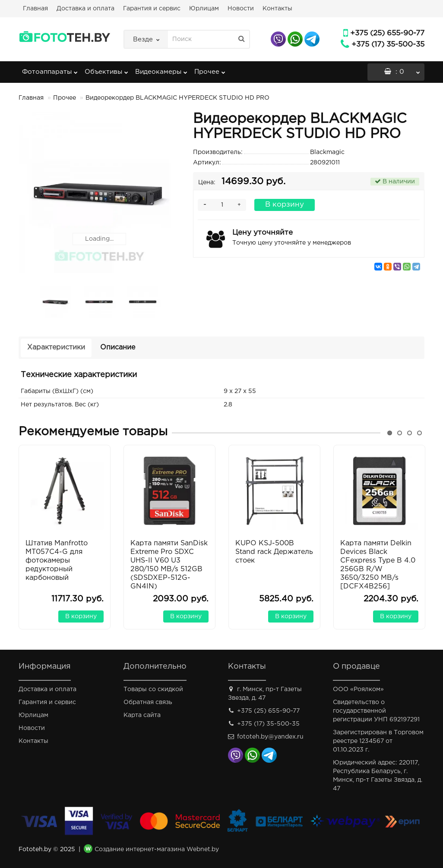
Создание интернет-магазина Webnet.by (157, 849)
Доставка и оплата (85, 9)
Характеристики (56, 348)
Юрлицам (204, 9)
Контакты (277, 9)
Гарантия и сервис (152, 9)
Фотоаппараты (50, 69)
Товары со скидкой (153, 689)
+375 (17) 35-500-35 (388, 45)
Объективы (106, 69)
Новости (241, 9)
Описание (118, 348)
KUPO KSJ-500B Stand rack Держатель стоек (274, 552)
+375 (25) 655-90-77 (387, 33)
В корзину (285, 205)
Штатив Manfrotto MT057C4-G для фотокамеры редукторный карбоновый (57, 561)
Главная (35, 9)
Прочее (210, 69)
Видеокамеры (161, 69)
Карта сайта (142, 715)
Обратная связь (148, 702)
